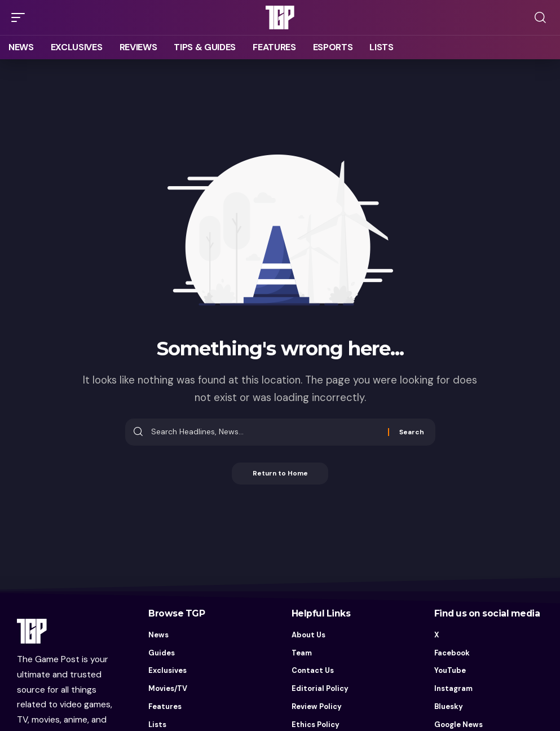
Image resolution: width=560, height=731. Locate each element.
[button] (21, 17)
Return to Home (280, 474)
